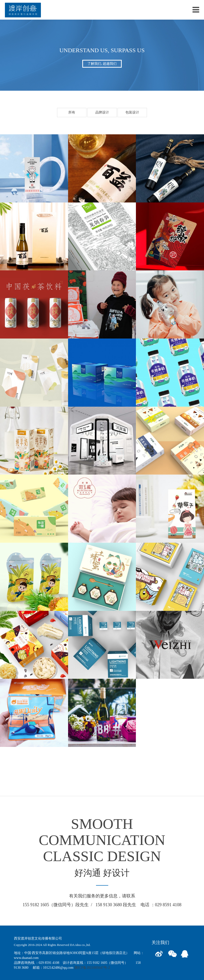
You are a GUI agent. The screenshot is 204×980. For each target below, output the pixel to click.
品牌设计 (102, 112)
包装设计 (132, 112)
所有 (72, 112)
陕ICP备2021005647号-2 (92, 968)
